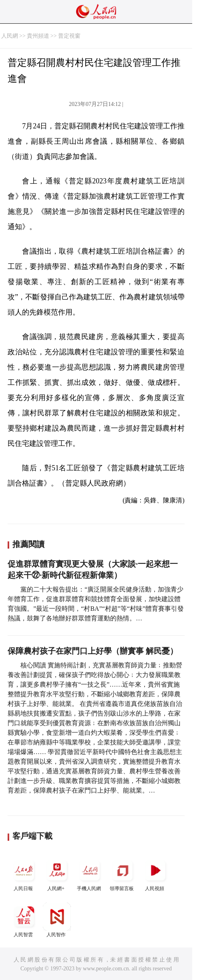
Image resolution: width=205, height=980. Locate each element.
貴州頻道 (38, 36)
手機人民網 (90, 874)
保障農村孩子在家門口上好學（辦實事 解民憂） (93, 651)
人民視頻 (155, 874)
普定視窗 (69, 36)
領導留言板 (123, 874)
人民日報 (24, 874)
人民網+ (57, 874)
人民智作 (57, 920)
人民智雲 (24, 920)
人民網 (10, 36)
